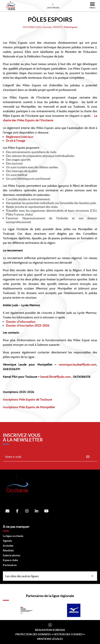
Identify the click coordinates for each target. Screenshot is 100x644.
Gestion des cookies (68, 634)
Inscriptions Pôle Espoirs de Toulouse (27, 400)
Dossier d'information (21, 322)
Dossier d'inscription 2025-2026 (28, 325)
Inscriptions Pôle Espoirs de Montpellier (29, 407)
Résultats (8, 550)
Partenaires (10, 565)
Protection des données (33, 634)
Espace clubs (10, 560)
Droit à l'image (16, 141)
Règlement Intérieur (20, 137)
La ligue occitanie (13, 536)
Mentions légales (50, 639)
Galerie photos (12, 555)
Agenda (7, 541)
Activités (8, 546)
